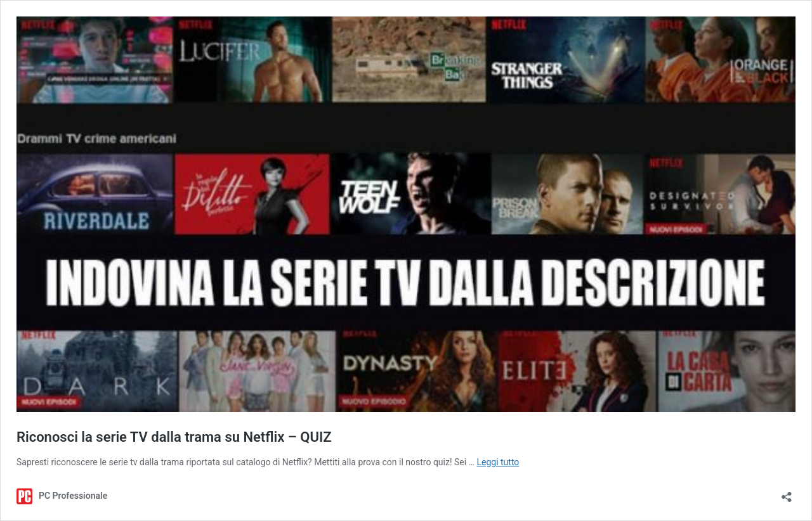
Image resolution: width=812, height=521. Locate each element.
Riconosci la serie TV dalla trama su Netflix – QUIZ (174, 437)
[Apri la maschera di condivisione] (787, 493)
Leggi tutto (498, 462)
